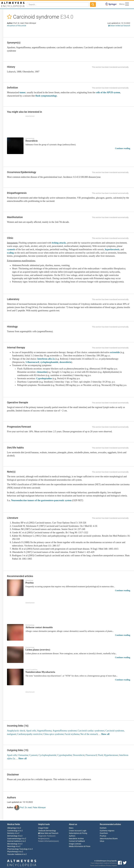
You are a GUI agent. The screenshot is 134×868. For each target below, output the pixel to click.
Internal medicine (14, 841)
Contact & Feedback (77, 841)
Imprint (114, 866)
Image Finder (43, 828)
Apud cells (31, 731)
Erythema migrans (107, 831)
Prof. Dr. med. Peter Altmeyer (30, 808)
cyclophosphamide (49, 362)
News (71, 828)
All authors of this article (17, 26)
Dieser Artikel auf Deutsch (119, 26)
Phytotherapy (13, 852)
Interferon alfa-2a (46, 359)
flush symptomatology (46, 96)
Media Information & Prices (80, 846)
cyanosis (11, 249)
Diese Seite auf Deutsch (48, 833)
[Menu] (127, 5)
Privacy (109, 866)
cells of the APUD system (108, 92)
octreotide (115, 352)
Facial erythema (72, 734)
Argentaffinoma (44, 731)
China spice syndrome (53, 734)
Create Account (75, 831)
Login (84, 831)
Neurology (11, 846)
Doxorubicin (79, 755)
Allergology (12, 828)
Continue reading (123, 148)
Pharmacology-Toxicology (17, 849)
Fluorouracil (91, 755)
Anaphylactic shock (16, 731)
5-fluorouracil (32, 362)
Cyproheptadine (44, 378)
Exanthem (104, 833)
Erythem (103, 828)
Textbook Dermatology (47, 831)
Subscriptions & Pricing (78, 833)
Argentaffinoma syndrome (65, 731)
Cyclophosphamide (47, 755)
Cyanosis (33, 755)
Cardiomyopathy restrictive (30, 734)
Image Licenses (75, 844)
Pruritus (103, 836)
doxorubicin (65, 362)
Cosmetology (12, 831)
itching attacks (59, 243)
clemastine (42, 372)
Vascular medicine (14, 854)
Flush (100, 755)
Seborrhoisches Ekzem (109, 839)
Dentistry (11, 833)
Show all (105, 734)
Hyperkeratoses (111, 755)
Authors (72, 836)
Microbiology (12, 844)
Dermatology (12, 836)
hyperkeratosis (112, 249)
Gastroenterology (14, 839)
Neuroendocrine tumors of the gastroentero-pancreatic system (41, 500)
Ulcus (102, 841)
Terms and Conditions (98, 866)
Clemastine (23, 755)
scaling (10, 253)
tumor (23, 92)
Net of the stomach (89, 734)
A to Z (19, 828)
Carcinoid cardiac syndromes (91, 731)
